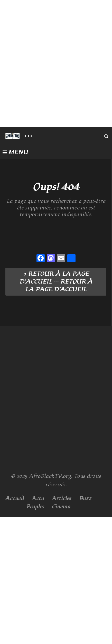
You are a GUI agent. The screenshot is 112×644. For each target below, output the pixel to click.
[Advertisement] (56, 64)
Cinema (61, 507)
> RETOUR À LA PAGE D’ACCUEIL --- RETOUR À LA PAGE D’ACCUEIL (56, 282)
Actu (38, 499)
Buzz (85, 499)
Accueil (14, 499)
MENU (15, 152)
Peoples (35, 507)
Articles (61, 499)
